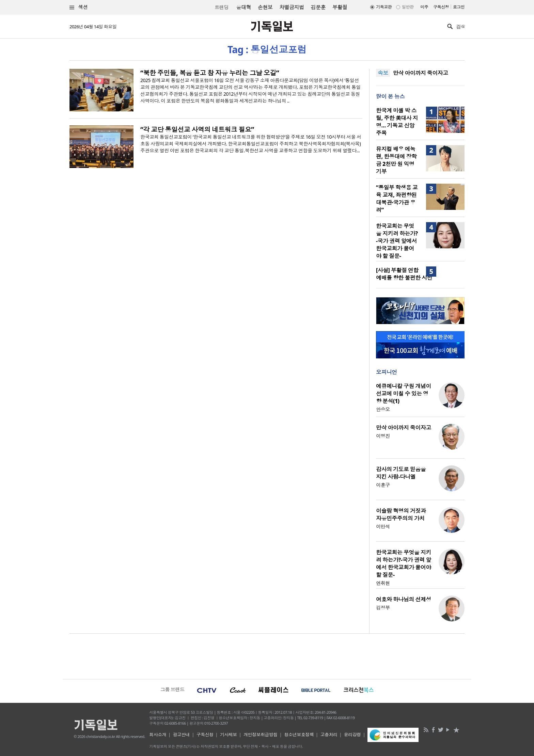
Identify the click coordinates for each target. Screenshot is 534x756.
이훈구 (383, 485)
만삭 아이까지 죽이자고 (421, 73)
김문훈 (318, 7)
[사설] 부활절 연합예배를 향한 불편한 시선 (404, 274)
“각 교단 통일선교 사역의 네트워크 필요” (197, 129)
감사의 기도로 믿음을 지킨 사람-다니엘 (401, 473)
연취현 (383, 583)
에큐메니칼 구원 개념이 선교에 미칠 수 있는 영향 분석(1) (404, 394)
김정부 (383, 608)
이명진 (383, 436)
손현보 (265, 7)
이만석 (383, 527)
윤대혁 (244, 7)
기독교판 (384, 7)
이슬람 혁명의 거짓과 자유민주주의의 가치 (401, 514)
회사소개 (158, 735)
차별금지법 (292, 7)
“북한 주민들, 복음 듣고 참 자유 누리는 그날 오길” (210, 73)
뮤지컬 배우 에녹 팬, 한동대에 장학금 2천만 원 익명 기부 (396, 160)
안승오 (383, 409)
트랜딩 (221, 7)
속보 (383, 73)
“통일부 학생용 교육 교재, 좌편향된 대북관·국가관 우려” (397, 199)
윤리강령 (352, 735)
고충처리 (329, 735)
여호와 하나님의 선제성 (404, 599)
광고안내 (182, 735)
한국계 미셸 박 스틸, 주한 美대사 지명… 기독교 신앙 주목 (397, 122)
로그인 (459, 7)
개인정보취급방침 (261, 735)
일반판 (408, 7)
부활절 (340, 7)
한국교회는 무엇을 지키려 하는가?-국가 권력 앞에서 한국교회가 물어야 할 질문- (397, 241)
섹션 (79, 7)
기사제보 (229, 735)
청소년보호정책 (299, 735)
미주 (424, 7)
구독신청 (441, 7)
